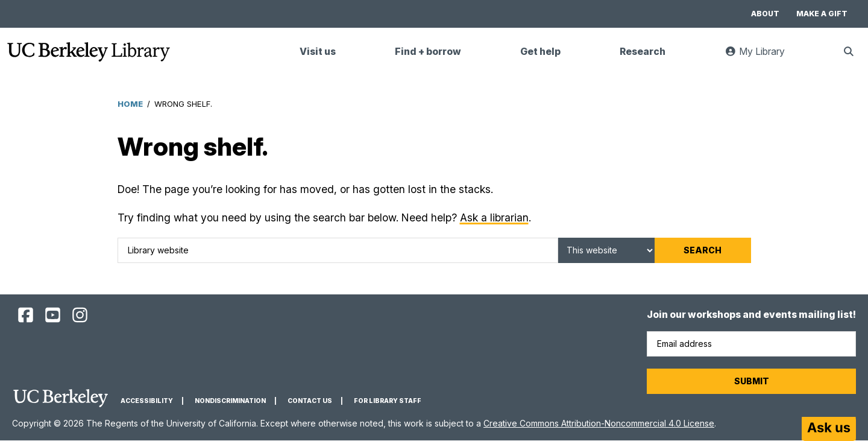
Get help (540, 52)
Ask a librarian (494, 217)
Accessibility (147, 401)
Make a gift (822, 14)
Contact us (310, 401)
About (765, 14)
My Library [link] (762, 56)
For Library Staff (388, 401)
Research (643, 52)
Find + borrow (428, 52)
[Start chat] (829, 429)
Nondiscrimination (230, 401)
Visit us (318, 52)
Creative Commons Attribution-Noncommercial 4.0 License (599, 423)
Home (130, 104)
